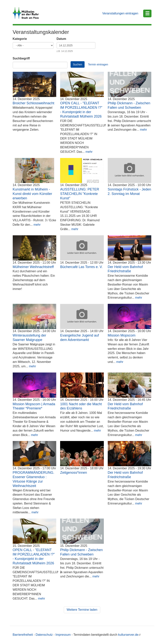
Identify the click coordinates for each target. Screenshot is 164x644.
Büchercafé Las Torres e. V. (81, 267)
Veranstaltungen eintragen (120, 13)
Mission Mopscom (122, 335)
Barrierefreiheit (23, 635)
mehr (89, 152)
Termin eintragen (98, 64)
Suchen (78, 64)
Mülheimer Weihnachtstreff (33, 267)
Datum (61, 39)
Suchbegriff (21, 58)
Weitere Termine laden (82, 610)
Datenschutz (44, 635)
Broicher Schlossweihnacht (34, 103)
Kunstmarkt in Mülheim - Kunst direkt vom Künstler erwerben (32, 194)
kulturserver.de (129, 635)
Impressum (63, 635)
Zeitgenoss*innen (74, 473)
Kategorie (20, 39)
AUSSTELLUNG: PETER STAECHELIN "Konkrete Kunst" (80, 194)
